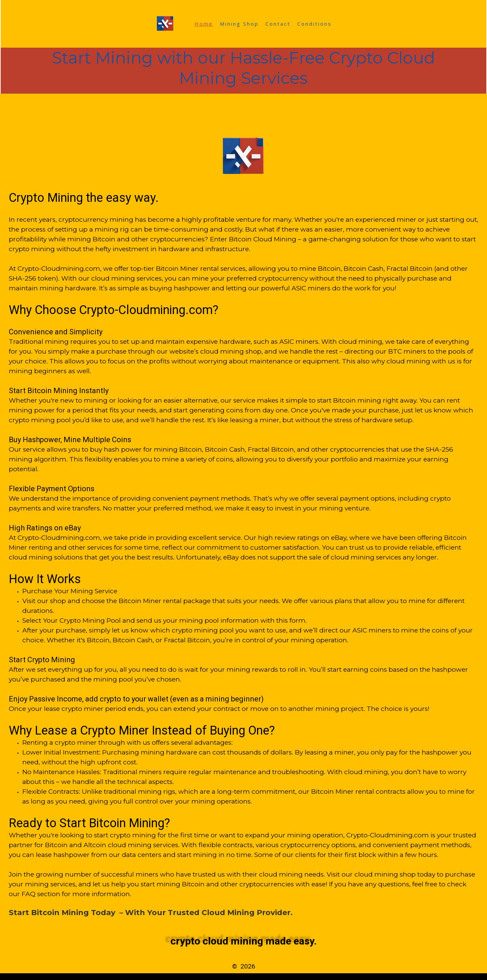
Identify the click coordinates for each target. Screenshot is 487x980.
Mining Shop (239, 24)
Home (204, 24)
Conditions (315, 24)
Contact (278, 24)
